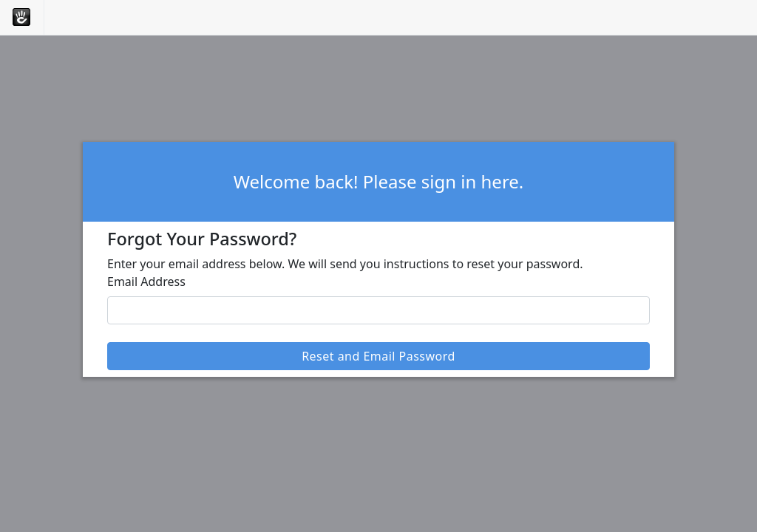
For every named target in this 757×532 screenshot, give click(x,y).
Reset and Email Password (378, 356)
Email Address (146, 282)
